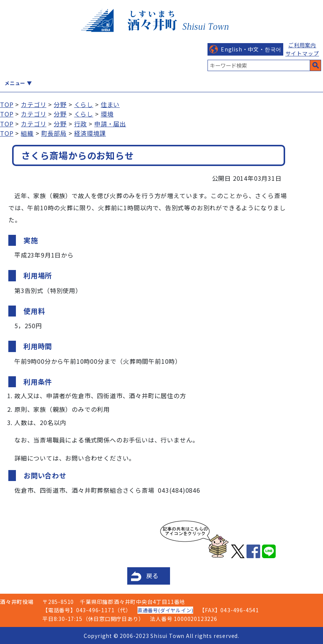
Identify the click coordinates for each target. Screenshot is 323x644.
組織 (27, 133)
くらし (84, 104)
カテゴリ (34, 104)
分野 (60, 104)
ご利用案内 (302, 45)
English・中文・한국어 (251, 49)
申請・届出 (110, 124)
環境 (107, 114)
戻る (153, 576)
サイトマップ (302, 53)
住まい (110, 104)
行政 (81, 124)
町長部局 (54, 133)
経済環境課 (90, 133)
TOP (7, 104)
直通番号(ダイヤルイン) (165, 610)
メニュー (15, 83)
